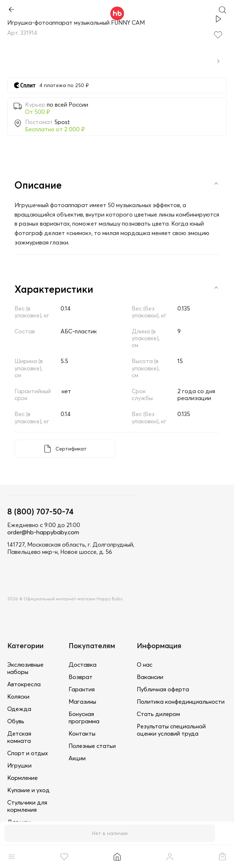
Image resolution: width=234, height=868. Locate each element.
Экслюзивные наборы (25, 668)
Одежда (19, 709)
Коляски (18, 696)
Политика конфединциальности (181, 702)
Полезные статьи (92, 746)
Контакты (82, 733)
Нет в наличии (110, 833)
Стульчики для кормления (27, 806)
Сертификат (71, 449)
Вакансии (150, 677)
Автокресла (24, 684)
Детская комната (19, 737)
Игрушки (19, 765)
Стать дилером (158, 714)
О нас (145, 665)
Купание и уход (28, 790)
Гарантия (82, 689)
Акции (77, 758)
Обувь (16, 721)
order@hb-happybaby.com (43, 532)
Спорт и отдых (28, 753)
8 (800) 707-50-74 (40, 511)
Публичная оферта (163, 689)
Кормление (22, 778)
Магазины (82, 702)
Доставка (83, 665)
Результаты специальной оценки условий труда (171, 730)
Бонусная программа (84, 717)
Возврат (81, 677)
